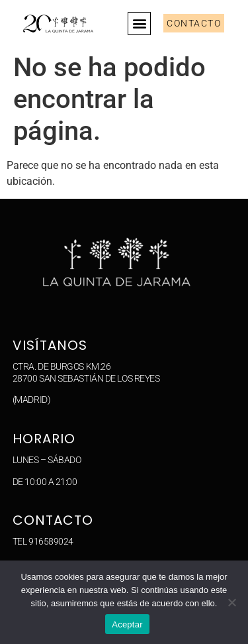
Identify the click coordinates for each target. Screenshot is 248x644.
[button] (139, 24)
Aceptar (127, 624)
